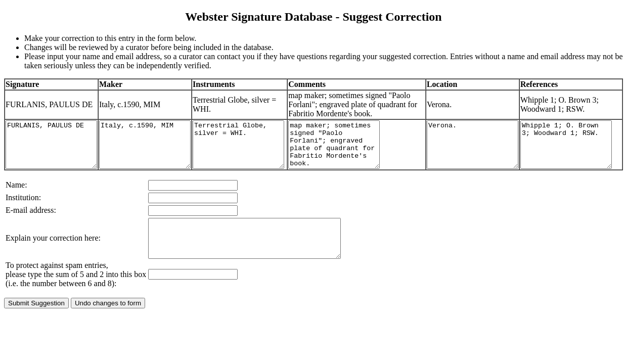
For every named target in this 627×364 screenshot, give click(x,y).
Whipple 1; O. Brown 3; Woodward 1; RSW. (575, 158)
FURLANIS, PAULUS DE (56, 158)
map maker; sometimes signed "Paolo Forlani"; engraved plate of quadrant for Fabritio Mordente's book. (367, 158)
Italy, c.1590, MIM (160, 158)
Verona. (471, 158)
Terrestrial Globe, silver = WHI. (264, 158)
